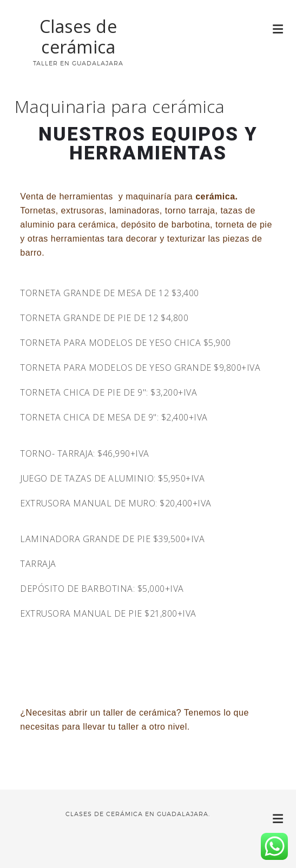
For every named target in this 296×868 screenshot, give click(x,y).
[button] (278, 28)
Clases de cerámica (78, 36)
